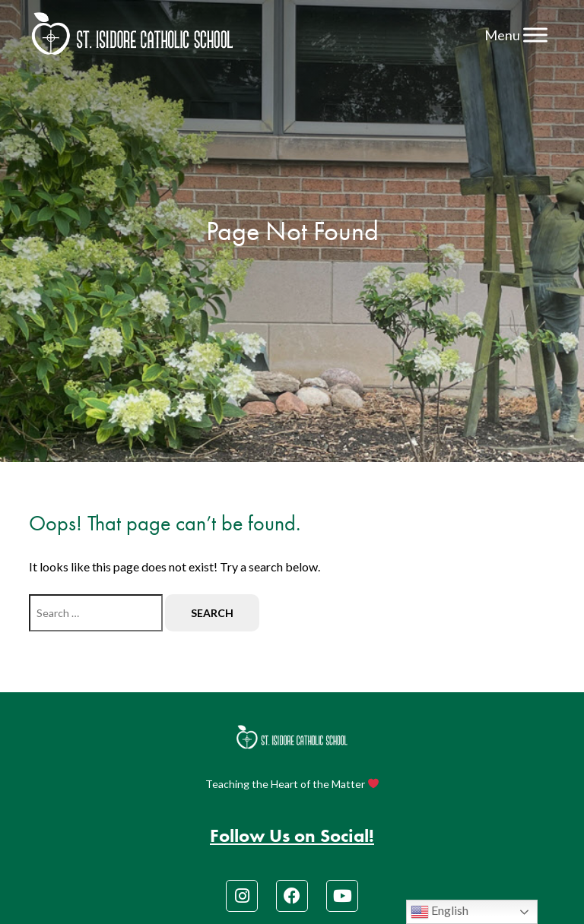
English (440, 912)
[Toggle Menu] (535, 35)
